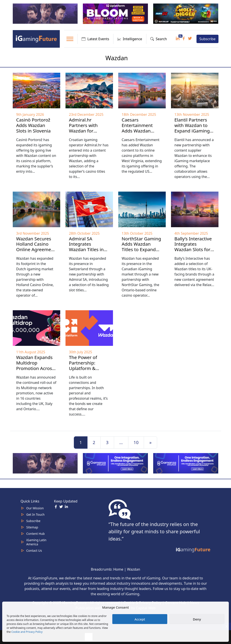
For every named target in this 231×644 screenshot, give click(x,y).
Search (159, 39)
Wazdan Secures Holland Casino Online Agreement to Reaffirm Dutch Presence (36, 250)
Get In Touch (35, 514)
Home (118, 569)
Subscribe (207, 39)
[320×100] (46, 13)
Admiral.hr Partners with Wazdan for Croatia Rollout (85, 128)
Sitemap (32, 527)
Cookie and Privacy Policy (27, 632)
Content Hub (36, 534)
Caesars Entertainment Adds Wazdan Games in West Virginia (138, 131)
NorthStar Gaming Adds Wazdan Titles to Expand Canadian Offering (141, 247)
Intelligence (130, 39)
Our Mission (35, 508)
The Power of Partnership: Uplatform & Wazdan (83, 366)
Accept (140, 619)
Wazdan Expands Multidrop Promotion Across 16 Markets (35, 366)
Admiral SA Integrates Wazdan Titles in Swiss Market (86, 247)
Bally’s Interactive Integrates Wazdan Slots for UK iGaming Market (193, 250)
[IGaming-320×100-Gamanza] (186, 463)
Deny (197, 619)
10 (136, 442)
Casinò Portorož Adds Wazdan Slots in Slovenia (34, 125)
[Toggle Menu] (70, 39)
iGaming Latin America (36, 542)
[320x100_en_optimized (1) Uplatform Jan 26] (116, 13)
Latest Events (95, 39)
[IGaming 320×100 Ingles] (116, 463)
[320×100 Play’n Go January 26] (186, 13)
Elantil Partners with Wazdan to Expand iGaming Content (192, 128)
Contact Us (34, 551)
